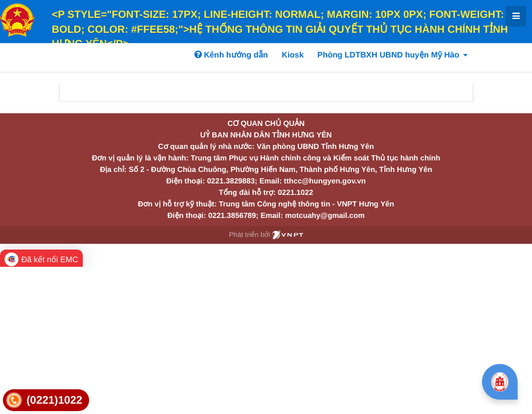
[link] (46, 400)
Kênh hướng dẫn (231, 55)
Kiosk (293, 55)
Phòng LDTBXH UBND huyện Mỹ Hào (393, 55)
